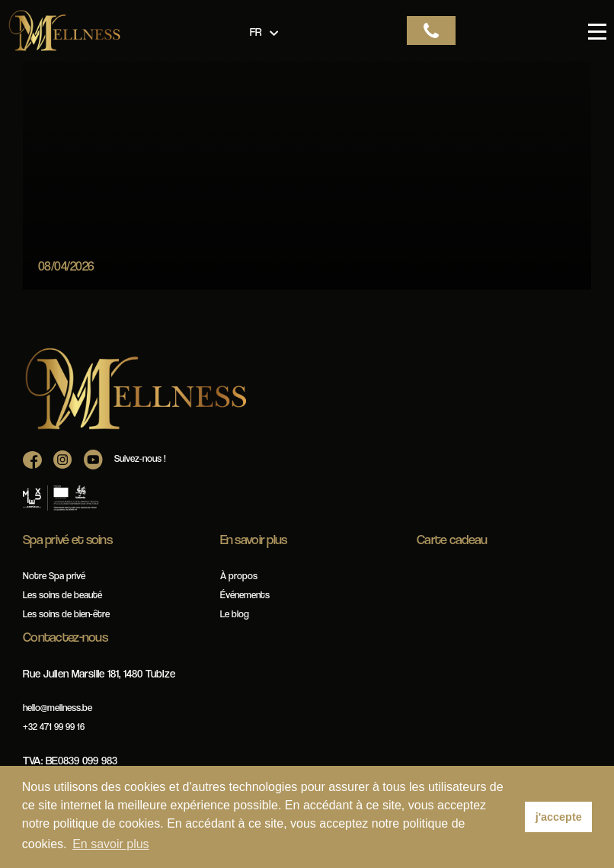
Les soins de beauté (62, 595)
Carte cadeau (452, 539)
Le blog (235, 614)
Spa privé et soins (67, 539)
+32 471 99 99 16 (54, 727)
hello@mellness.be (58, 708)
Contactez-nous (65, 637)
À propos (239, 576)
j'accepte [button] (559, 817)
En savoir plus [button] (111, 844)
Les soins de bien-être (66, 614)
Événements (245, 595)
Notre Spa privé (54, 576)
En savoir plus (254, 539)
